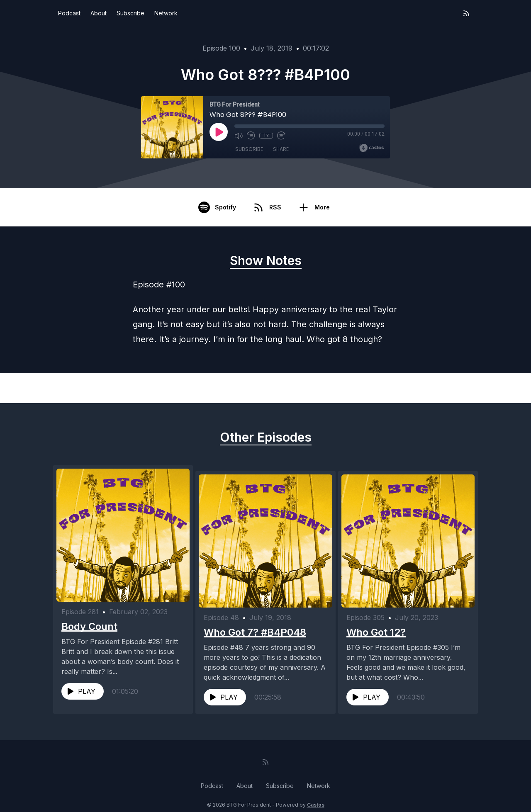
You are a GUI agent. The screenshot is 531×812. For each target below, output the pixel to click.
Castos (316, 795)
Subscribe (130, 13)
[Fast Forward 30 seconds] (281, 136)
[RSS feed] (466, 13)
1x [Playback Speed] (266, 136)
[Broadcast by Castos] (371, 148)
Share (281, 149)
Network (166, 13)
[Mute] (239, 136)
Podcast (69, 13)
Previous (96, 388)
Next (441, 388)
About (99, 13)
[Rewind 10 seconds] (251, 136)
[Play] (219, 132)
